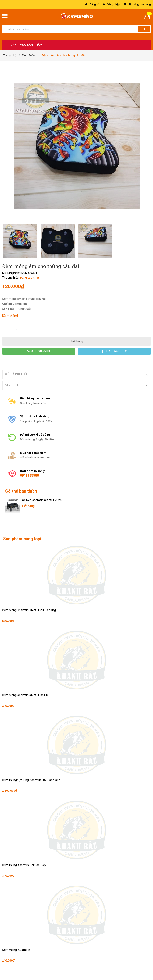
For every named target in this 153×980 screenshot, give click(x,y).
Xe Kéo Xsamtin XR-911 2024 (42, 500)
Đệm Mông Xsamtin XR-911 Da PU (25, 695)
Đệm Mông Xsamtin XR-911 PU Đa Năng (29, 610)
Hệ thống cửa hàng (139, 4)
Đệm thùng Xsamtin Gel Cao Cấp (24, 865)
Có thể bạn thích (21, 491)
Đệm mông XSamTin (16, 950)
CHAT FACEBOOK (114, 351)
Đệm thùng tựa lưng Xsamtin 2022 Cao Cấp (31, 780)
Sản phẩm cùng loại (22, 539)
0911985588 (29, 475)
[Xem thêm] (10, 316)
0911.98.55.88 (39, 351)
